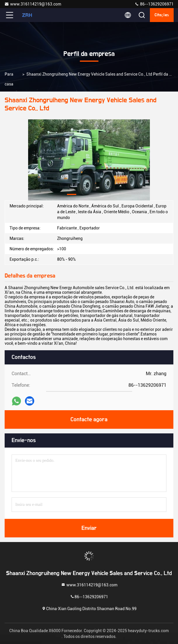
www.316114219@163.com (33, 4)
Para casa (9, 79)
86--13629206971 (154, 4)
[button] (72, 194)
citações (162, 15)
